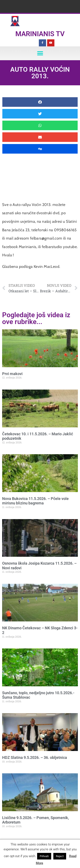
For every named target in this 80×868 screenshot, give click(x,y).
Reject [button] (60, 856)
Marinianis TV (40, 34)
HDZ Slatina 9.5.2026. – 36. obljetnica (35, 757)
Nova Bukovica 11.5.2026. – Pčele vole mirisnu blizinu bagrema (35, 501)
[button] (40, 53)
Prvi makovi (12, 374)
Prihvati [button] (44, 856)
